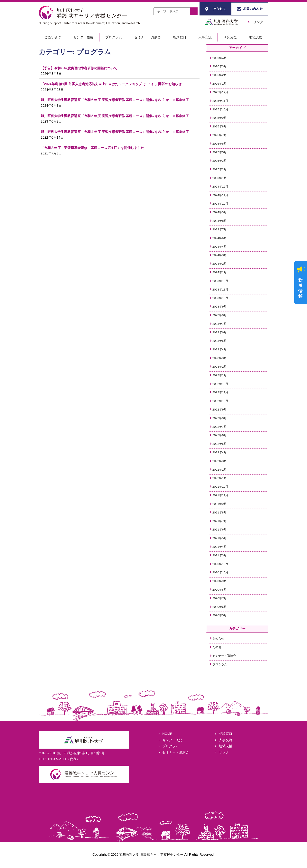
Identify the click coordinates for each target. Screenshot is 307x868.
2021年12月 (220, 487)
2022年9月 (220, 409)
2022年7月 (220, 427)
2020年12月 (220, 564)
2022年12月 (220, 384)
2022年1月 (220, 478)
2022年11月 (220, 392)
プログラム (114, 37)
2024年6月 (220, 238)
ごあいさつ (53, 37)
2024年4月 (220, 247)
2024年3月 (220, 255)
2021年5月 (220, 538)
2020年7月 (220, 598)
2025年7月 (220, 135)
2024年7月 (220, 229)
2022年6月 (220, 435)
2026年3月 (220, 66)
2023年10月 (220, 298)
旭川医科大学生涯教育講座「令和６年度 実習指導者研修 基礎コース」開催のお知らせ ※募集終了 (115, 100)
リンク (256, 22)
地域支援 (256, 37)
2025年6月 (220, 144)
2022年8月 (220, 418)
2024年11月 (220, 195)
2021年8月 (220, 512)
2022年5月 (220, 444)
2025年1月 (220, 178)
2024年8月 (220, 221)
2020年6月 (220, 607)
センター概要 (83, 37)
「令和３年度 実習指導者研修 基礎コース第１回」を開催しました (92, 148)
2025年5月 (220, 152)
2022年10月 (220, 401)
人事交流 (205, 37)
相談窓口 (180, 37)
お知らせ (218, 638)
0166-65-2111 (56, 759)
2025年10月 (220, 109)
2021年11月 (220, 495)
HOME (167, 734)
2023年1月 (220, 375)
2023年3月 (220, 358)
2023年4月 (220, 349)
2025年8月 (220, 126)
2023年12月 (220, 281)
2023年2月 (220, 367)
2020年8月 (220, 590)
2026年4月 (220, 58)
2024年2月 (220, 264)
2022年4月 (220, 452)
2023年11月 (220, 289)
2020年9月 (220, 581)
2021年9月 (220, 504)
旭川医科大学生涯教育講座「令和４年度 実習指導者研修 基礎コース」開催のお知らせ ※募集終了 (115, 132)
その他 (217, 647)
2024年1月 (220, 272)
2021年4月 (220, 547)
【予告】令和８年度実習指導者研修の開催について (79, 68)
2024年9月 (220, 212)
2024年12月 (220, 186)
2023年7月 (220, 324)
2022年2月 (220, 470)
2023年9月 (220, 306)
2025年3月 (220, 161)
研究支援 (230, 37)
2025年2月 (220, 169)
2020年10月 (220, 572)
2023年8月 (220, 315)
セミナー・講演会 (147, 37)
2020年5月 (220, 615)
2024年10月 (220, 203)
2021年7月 (220, 521)
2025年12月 (220, 92)
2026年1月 (220, 83)
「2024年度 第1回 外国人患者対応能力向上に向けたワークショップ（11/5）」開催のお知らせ (111, 84)
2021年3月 (220, 555)
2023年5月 (220, 341)
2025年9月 (220, 118)
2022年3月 (220, 461)
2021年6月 (220, 529)
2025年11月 (220, 101)
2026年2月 (220, 75)
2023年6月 (220, 332)
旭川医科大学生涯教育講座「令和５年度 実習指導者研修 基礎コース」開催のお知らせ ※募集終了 (115, 116)
